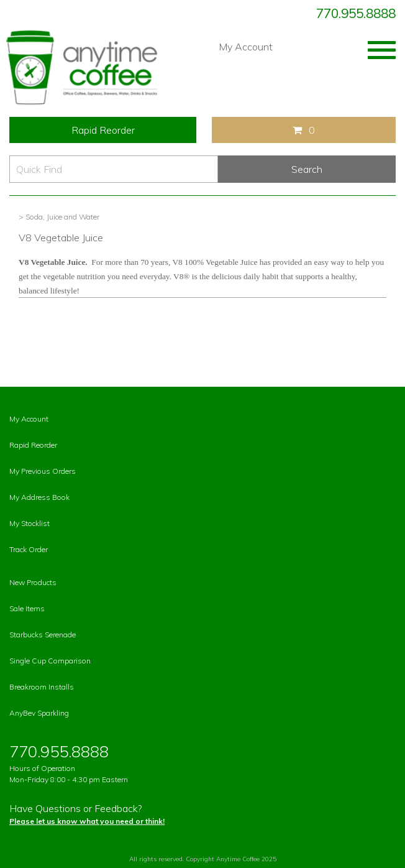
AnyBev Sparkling (39, 713)
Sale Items (27, 608)
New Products (33, 582)
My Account (246, 47)
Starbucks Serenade (43, 635)
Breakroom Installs (42, 687)
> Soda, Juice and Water (59, 217)
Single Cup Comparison (50, 661)
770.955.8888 (356, 13)
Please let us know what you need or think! (87, 821)
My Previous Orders (43, 471)
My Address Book (39, 497)
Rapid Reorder (103, 130)
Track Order (29, 549)
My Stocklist (30, 523)
